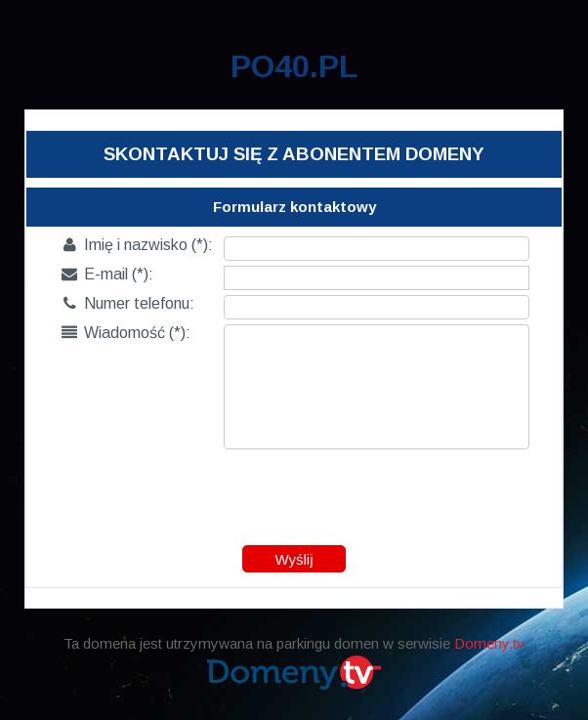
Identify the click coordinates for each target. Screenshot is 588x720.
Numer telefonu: (128, 303)
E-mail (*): (107, 274)
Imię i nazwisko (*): (137, 245)
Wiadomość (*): (126, 333)
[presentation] (295, 492)
